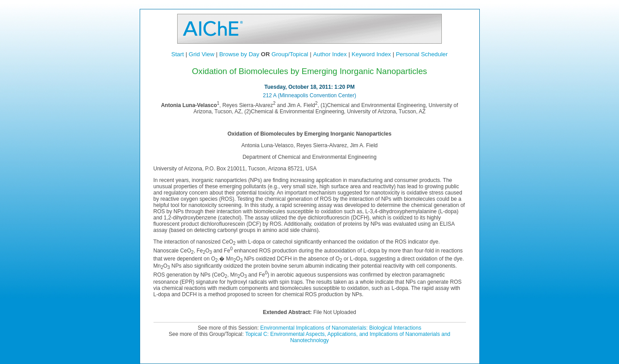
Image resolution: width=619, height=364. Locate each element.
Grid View (202, 54)
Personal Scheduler (422, 54)
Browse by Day (239, 54)
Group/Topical (290, 54)
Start (178, 54)
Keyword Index (371, 54)
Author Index (330, 54)
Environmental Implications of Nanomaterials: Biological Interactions (341, 328)
